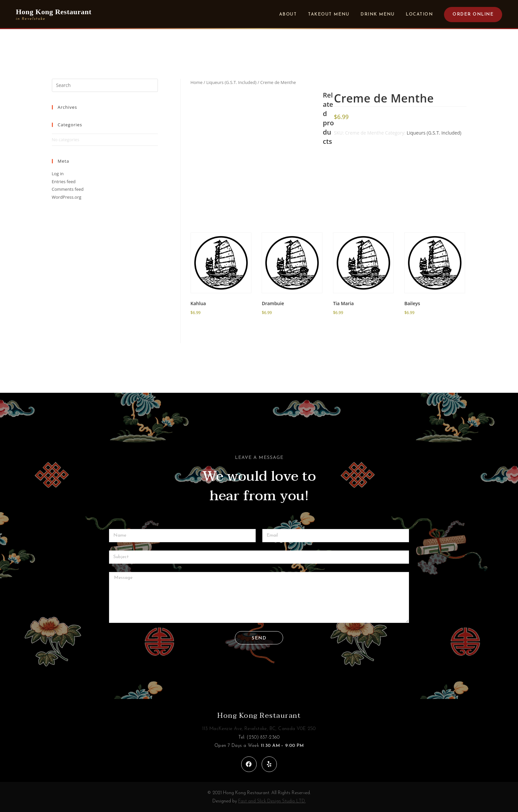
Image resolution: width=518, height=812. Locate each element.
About (288, 14)
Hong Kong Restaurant (259, 715)
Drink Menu (377, 14)
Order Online (473, 14)
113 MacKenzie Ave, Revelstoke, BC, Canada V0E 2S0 (259, 729)
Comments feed (68, 189)
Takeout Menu (329, 14)
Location (419, 14)
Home (197, 82)
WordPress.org (67, 197)
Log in (58, 174)
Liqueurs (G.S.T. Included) (231, 82)
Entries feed (64, 182)
